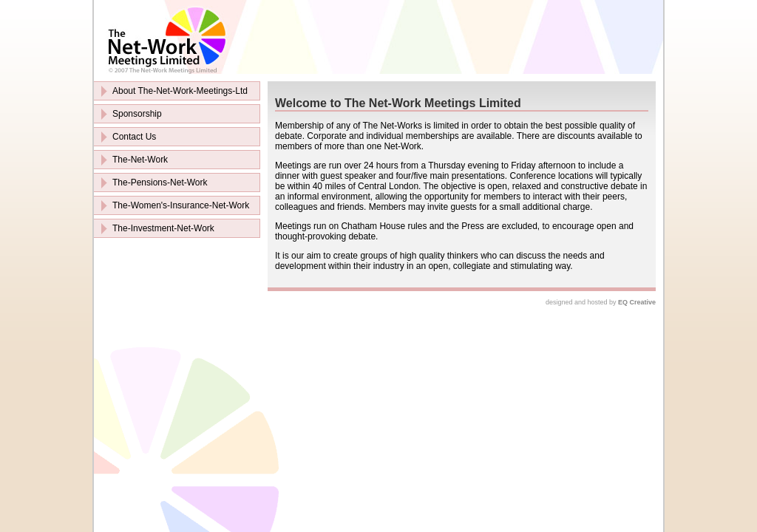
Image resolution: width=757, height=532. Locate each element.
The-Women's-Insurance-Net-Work (181, 205)
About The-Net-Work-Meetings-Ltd (180, 91)
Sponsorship (137, 114)
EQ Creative (637, 302)
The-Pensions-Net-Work (160, 183)
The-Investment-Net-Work (163, 228)
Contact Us (134, 137)
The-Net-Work (140, 160)
